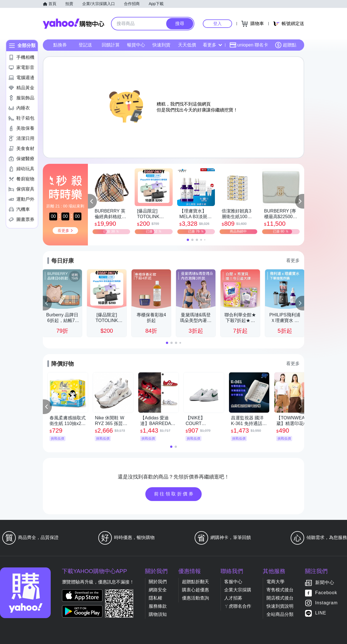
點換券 (60, 45)
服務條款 (158, 606)
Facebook (326, 593)
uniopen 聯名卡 (249, 45)
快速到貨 (161, 45)
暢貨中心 (136, 45)
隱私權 (155, 598)
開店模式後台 (280, 598)
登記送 (85, 45)
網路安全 (158, 590)
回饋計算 (111, 45)
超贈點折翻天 (195, 582)
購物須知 (158, 614)
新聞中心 (325, 583)
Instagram (326, 603)
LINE (321, 613)
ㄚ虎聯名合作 (238, 606)
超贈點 (286, 45)
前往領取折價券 (174, 494)
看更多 (212, 45)
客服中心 (233, 582)
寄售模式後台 (280, 590)
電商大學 (275, 582)
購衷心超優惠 (195, 590)
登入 (217, 24)
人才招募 (233, 598)
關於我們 (158, 582)
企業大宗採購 (238, 590)
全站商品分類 (280, 614)
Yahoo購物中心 (74, 24)
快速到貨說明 (280, 606)
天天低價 (187, 45)
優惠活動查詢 (195, 598)
